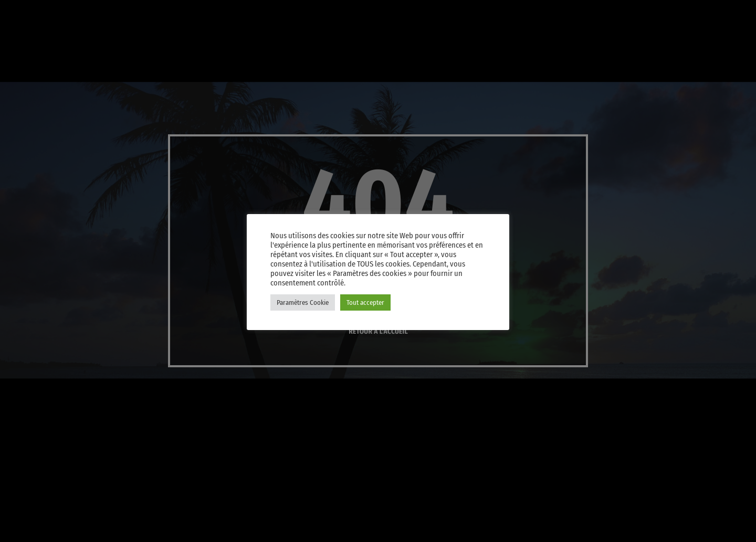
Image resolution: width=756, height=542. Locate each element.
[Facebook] (679, 12)
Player (705, 50)
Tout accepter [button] (365, 302)
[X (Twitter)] (604, 12)
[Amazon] (730, 12)
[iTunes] (629, 12)
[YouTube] (579, 12)
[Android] (705, 12)
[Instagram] (654, 12)
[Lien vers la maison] (31, 50)
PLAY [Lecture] (620, 50)
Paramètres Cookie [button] (303, 302)
